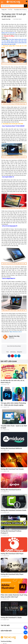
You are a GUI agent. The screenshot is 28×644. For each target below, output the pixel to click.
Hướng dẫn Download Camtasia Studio (14, 510)
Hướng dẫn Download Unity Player (12, 574)
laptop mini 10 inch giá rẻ (9, 33)
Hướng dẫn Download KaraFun (11, 490)
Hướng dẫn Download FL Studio (11, 618)
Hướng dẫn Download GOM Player (12, 554)
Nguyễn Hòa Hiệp (6, 19)
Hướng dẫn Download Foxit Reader (12, 469)
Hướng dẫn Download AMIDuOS (11, 448)
